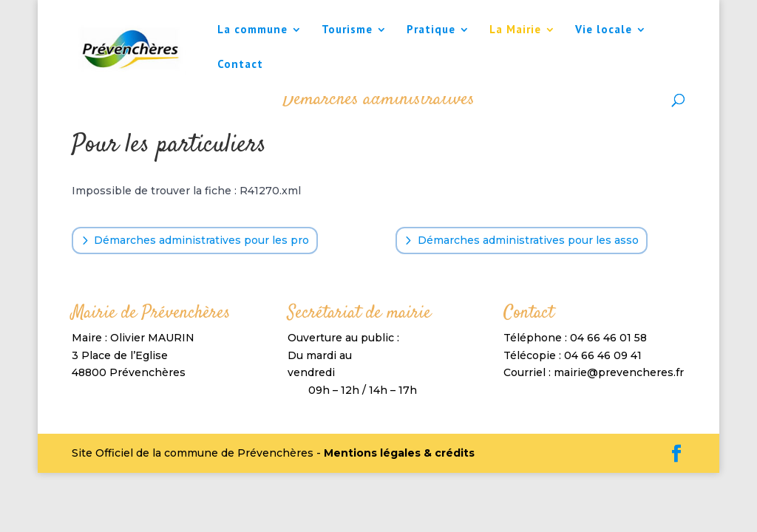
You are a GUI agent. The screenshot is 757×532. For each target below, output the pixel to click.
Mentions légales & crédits (399, 453)
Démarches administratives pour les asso (528, 240)
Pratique (431, 30)
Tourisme (347, 30)
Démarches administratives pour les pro (201, 240)
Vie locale (604, 30)
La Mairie (515, 30)
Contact (240, 65)
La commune (252, 30)
